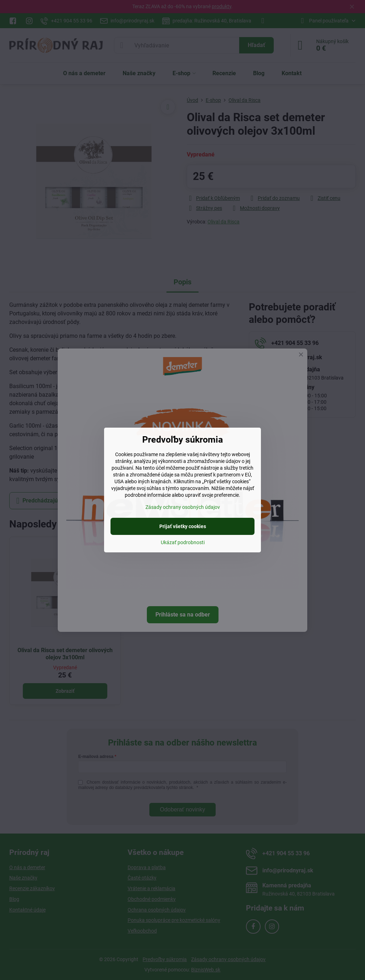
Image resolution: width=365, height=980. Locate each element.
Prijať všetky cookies (183, 526)
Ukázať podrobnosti (183, 542)
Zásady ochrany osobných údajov (183, 507)
